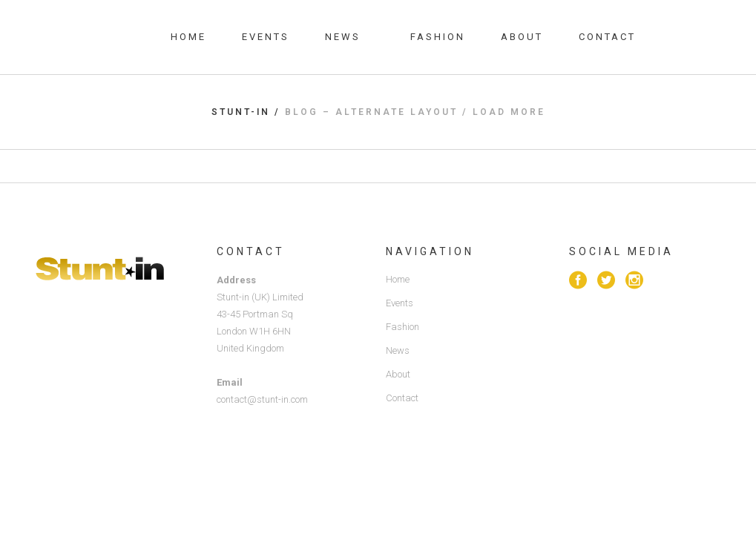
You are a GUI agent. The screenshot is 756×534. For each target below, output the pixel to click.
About (398, 374)
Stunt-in (241, 112)
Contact (402, 398)
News (398, 350)
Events (400, 303)
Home (398, 279)
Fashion (402, 327)
